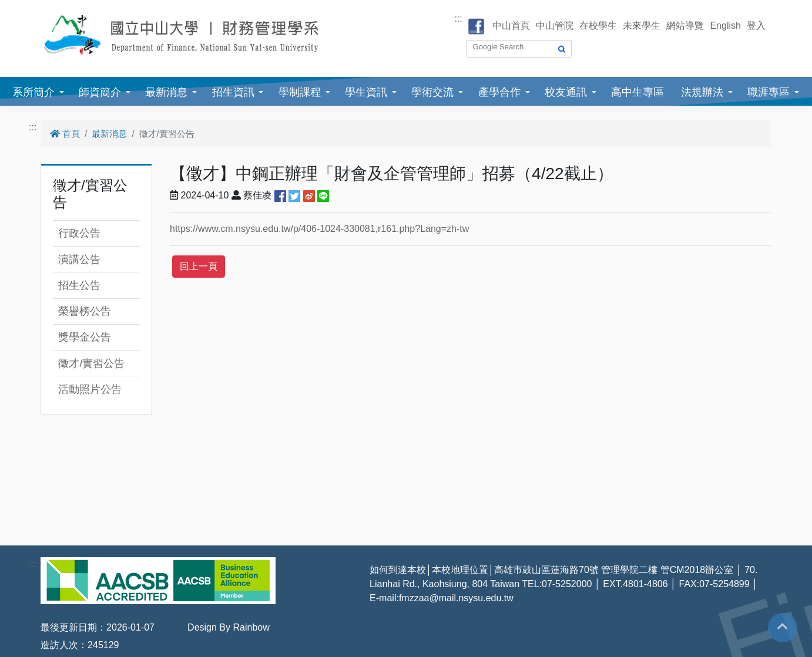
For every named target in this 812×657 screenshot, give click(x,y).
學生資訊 (366, 92)
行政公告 (79, 233)
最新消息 (166, 92)
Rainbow (251, 627)
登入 (756, 26)
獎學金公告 (85, 337)
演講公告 (79, 260)
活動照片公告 (90, 389)
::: (458, 18)
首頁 (65, 134)
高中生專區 (637, 92)
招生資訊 (233, 92)
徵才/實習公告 (91, 363)
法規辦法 (702, 92)
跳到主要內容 (28, 7)
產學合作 (499, 92)
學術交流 (432, 92)
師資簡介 (100, 92)
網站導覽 (685, 26)
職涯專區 (769, 92)
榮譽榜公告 (85, 311)
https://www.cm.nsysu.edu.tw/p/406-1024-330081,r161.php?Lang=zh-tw (319, 229)
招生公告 (79, 285)
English (725, 26)
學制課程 (300, 92)
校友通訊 (566, 92)
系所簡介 (33, 92)
